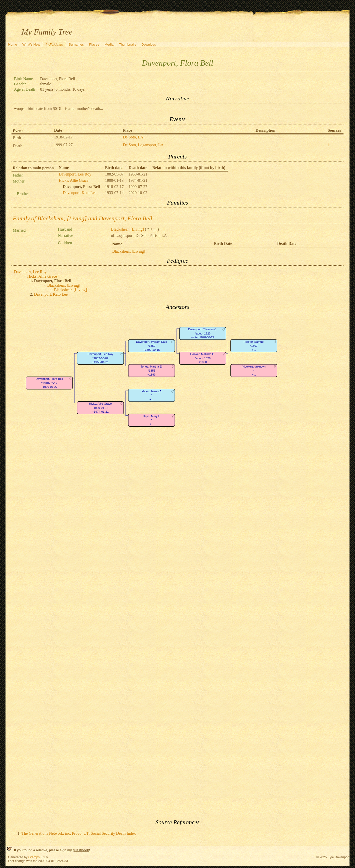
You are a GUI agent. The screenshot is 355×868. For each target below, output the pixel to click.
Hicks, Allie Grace (74, 180)
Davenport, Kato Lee (80, 193)
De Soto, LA (133, 137)
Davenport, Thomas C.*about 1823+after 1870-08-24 (203, 333)
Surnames (76, 44)
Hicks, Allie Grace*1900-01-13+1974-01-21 (100, 408)
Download (149, 44)
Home (13, 44)
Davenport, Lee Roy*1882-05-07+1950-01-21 (100, 358)
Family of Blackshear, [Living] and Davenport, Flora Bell (82, 218)
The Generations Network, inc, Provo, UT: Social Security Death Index (79, 833)
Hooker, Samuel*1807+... (254, 346)
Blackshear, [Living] (127, 229)
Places (94, 44)
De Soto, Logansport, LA (143, 145)
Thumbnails (128, 44)
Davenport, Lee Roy (75, 174)
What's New (31, 44)
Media (109, 44)
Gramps (34, 857)
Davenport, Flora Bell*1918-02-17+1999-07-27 (49, 383)
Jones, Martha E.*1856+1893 (151, 371)
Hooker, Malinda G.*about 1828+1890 (203, 358)
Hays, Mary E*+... (151, 420)
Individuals (54, 44)
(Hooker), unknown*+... (254, 371)
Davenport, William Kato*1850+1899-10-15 (152, 346)
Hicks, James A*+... (152, 395)
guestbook (81, 850)
